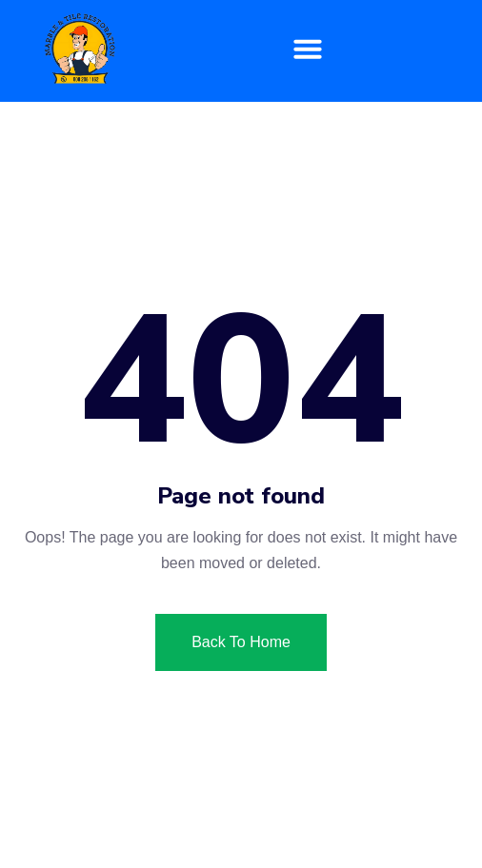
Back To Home (241, 642)
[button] (308, 49)
